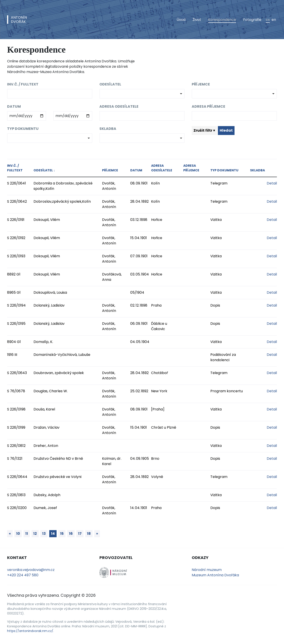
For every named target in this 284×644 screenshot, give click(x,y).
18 (89, 534)
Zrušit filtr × (204, 130)
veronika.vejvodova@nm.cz (31, 570)
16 (71, 534)
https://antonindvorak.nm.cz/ (30, 631)
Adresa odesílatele (119, 106)
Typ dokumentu (23, 129)
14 (53, 534)
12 (35, 534)
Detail (272, 183)
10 (18, 534)
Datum (14, 106)
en (274, 20)
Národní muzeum (207, 570)
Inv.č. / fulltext (23, 84)
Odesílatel (110, 84)
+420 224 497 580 (23, 575)
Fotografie (252, 20)
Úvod (181, 20)
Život (197, 20)
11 (27, 534)
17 (80, 534)
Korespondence (222, 20)
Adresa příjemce (208, 106)
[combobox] (142, 94)
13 (44, 534)
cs (268, 20)
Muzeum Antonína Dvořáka (215, 575)
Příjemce (201, 84)
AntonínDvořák (19, 20)
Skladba (108, 129)
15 (62, 534)
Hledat (226, 130)
